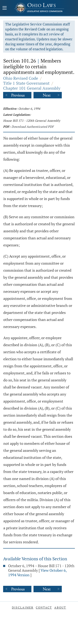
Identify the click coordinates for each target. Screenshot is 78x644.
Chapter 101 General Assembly (32, 88)
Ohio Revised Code (21, 78)
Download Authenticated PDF (33, 127)
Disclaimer (23, 607)
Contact (44, 607)
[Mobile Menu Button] (5, 8)
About (60, 607)
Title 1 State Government (26, 83)
